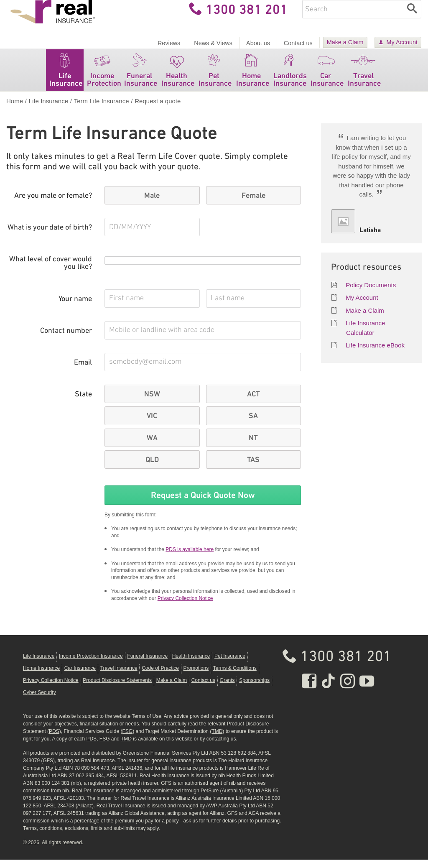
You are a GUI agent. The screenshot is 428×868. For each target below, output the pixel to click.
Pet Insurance (215, 77)
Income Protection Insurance (91, 664)
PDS (54, 740)
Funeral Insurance (141, 77)
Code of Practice (160, 677)
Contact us (298, 43)
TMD (217, 740)
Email (83, 371)
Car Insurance (327, 77)
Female (253, 204)
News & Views (213, 43)
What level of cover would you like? (51, 272)
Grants (227, 689)
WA (152, 446)
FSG (127, 740)
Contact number (66, 339)
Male (152, 204)
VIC (152, 424)
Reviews (169, 43)
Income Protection (104, 77)
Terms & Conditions (235, 677)
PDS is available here (190, 558)
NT (253, 446)
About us (258, 43)
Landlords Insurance (290, 77)
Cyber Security (39, 701)
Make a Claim (345, 42)
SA (253, 424)
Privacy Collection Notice (185, 607)
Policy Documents (371, 293)
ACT (253, 402)
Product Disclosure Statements (117, 689)
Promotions (196, 677)
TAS (253, 468)
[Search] (412, 18)
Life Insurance (66, 77)
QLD (152, 468)
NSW (152, 402)
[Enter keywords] (353, 18)
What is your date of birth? (50, 236)
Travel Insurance (364, 77)
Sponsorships (254, 689)
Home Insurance (253, 77)
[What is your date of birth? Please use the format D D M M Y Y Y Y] (152, 235)
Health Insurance (178, 77)
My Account (402, 42)
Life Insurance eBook (375, 354)
